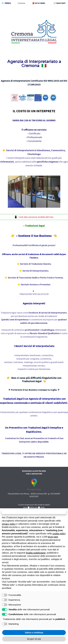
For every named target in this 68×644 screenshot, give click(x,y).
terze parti (53, 537)
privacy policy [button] (9, 524)
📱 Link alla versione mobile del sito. (34, 217)
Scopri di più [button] (34, 639)
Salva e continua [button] (34, 633)
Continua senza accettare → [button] (34, 512)
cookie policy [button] (59, 534)
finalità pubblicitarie (36, 553)
